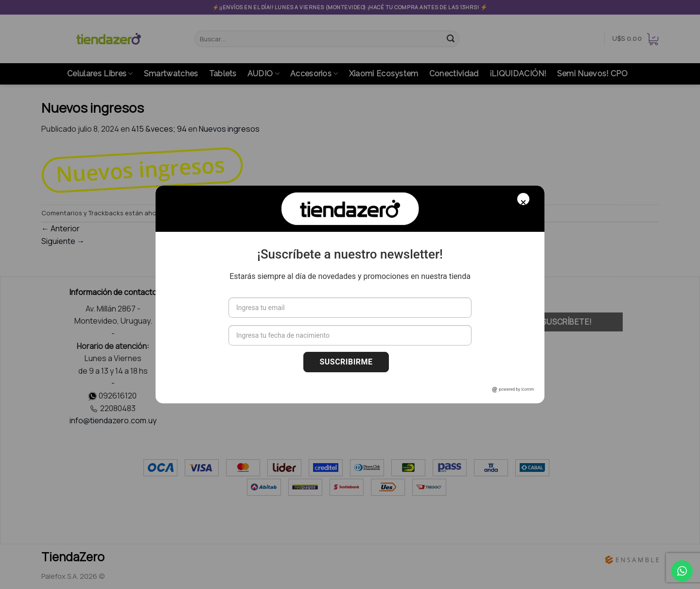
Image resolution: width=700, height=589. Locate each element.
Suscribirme (346, 362)
